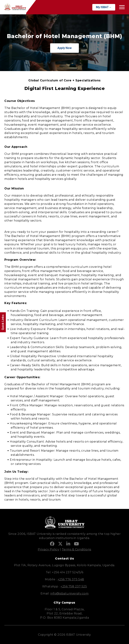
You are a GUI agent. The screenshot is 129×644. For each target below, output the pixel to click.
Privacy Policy (48, 549)
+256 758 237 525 (74, 586)
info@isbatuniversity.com (69, 594)
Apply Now (64, 48)
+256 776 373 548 (71, 579)
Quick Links (3, 322)
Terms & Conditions (76, 549)
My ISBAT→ (104, 7)
